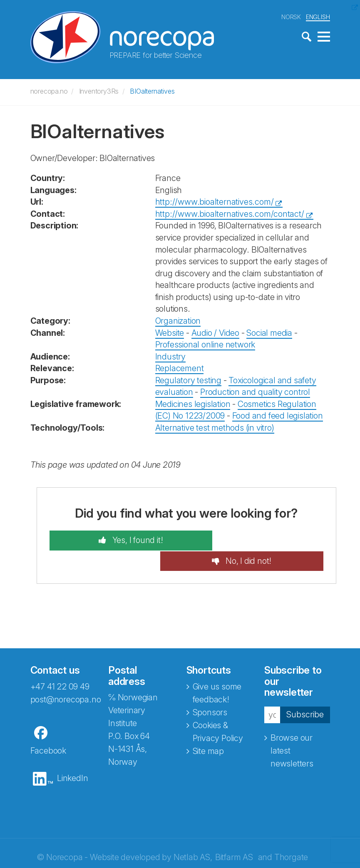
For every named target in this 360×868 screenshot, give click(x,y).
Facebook (48, 729)
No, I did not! (263, 540)
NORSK (291, 16)
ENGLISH (318, 16)
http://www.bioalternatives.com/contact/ (230, 213)
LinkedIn (72, 757)
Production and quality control (255, 391)
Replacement (180, 367)
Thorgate (291, 836)
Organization (178, 320)
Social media (269, 332)
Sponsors (210, 691)
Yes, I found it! (121, 540)
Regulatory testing (188, 379)
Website (170, 332)
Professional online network (205, 344)
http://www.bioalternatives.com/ (215, 201)
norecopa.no (49, 90)
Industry (170, 355)
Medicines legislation (193, 403)
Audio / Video (215, 332)
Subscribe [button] (305, 693)
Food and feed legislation (278, 415)
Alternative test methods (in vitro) (215, 427)
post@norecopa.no (66, 678)
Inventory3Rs (99, 90)
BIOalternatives (152, 90)
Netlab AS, (193, 836)
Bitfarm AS (234, 836)
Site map (208, 730)
